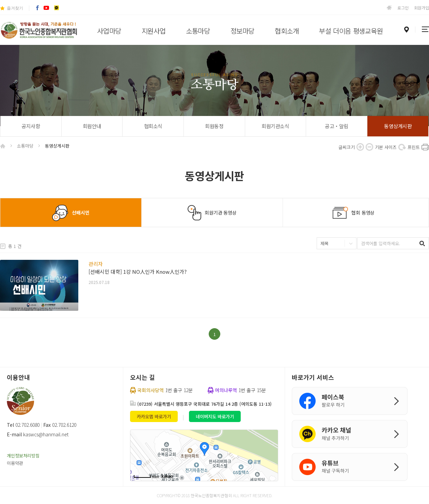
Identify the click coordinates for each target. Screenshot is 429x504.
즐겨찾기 (15, 8)
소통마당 (198, 31)
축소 (369, 147)
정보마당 (242, 31)
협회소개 (287, 31)
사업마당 (109, 31)
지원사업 (154, 31)
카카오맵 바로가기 (154, 416)
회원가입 (422, 8)
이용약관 (15, 463)
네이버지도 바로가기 (215, 416)
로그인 (403, 8)
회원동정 (214, 126)
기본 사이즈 (402, 147)
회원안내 (92, 126)
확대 (360, 147)
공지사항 (31, 126)
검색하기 (423, 243)
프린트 (425, 147)
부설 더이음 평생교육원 (351, 31)
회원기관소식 (275, 126)
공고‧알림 (337, 126)
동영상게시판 (398, 126)
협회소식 (153, 126)
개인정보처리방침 (23, 456)
